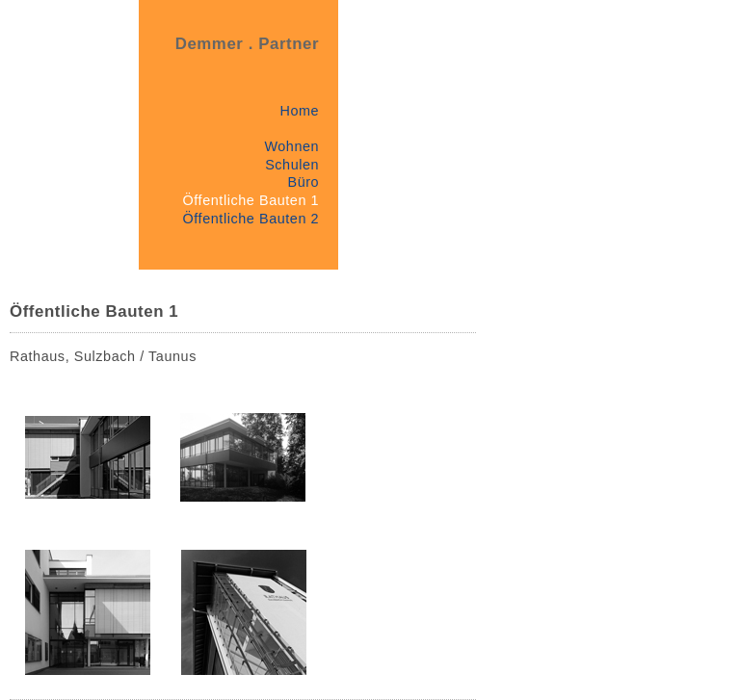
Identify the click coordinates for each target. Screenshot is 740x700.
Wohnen (291, 146)
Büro (303, 182)
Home (299, 111)
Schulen (292, 165)
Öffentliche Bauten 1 (251, 200)
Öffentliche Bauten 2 (251, 219)
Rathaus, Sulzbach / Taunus (103, 356)
